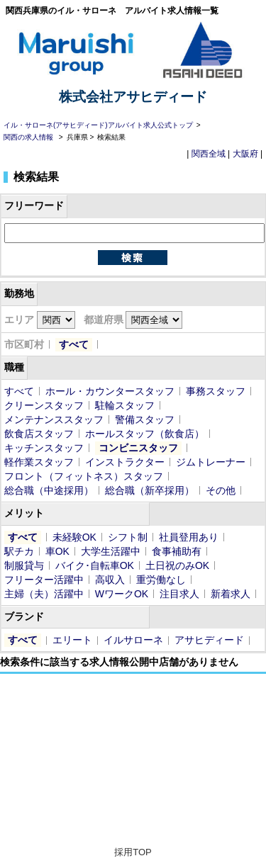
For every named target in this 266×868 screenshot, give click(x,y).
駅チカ (19, 551)
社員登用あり (189, 537)
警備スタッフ (145, 419)
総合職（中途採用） (49, 490)
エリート (72, 640)
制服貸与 (24, 565)
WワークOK (122, 594)
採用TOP (133, 852)
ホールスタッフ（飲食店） (145, 434)
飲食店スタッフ (39, 434)
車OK (57, 551)
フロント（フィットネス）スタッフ (84, 476)
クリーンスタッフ (44, 405)
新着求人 (231, 594)
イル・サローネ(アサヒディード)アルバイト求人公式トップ (98, 125)
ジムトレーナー (211, 462)
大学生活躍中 (111, 551)
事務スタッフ (216, 391)
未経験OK (74, 537)
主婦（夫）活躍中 (44, 594)
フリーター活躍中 (44, 580)
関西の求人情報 (29, 137)
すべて (74, 344)
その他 (221, 490)
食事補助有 (177, 551)
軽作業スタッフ (39, 462)
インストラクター (125, 462)
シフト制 (128, 537)
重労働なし (161, 580)
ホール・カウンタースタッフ (110, 391)
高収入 (110, 580)
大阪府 (245, 154)
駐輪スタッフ (125, 405)
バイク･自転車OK (95, 565)
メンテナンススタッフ (54, 419)
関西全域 (209, 154)
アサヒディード (209, 640)
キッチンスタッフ (44, 448)
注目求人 (179, 594)
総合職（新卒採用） (150, 490)
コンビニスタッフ (138, 448)
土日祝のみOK (177, 565)
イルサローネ (133, 640)
